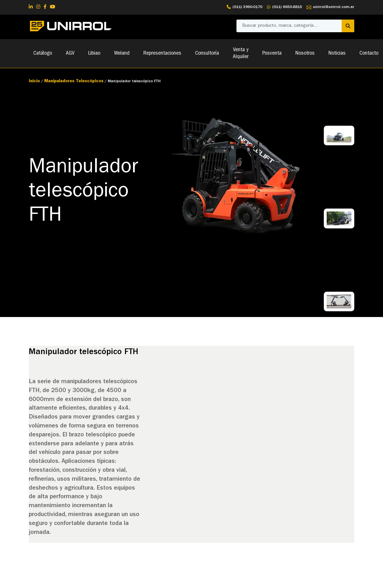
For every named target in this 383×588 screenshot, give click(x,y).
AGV (70, 54)
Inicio (34, 82)
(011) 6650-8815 (284, 7)
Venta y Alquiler (241, 54)
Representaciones (162, 54)
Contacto (369, 54)
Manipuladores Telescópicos (74, 82)
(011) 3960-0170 (245, 7)
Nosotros (305, 54)
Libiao (94, 54)
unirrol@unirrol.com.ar (330, 7)
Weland (122, 54)
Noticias (337, 54)
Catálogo (43, 54)
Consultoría (207, 54)
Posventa (272, 54)
